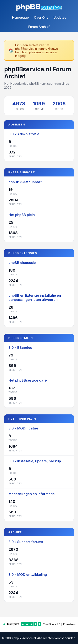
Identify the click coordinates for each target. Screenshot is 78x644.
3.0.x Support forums (26, 542)
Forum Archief (39, 27)
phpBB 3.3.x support (25, 182)
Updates (60, 17)
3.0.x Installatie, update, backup (35, 461)
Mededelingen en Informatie (32, 494)
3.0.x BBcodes (20, 348)
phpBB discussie (22, 263)
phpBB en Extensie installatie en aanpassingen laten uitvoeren (35, 298)
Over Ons (41, 17)
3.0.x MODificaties (24, 428)
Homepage (20, 17)
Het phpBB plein (22, 215)
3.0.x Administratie (24, 134)
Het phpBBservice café (28, 380)
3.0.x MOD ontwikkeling (28, 575)
